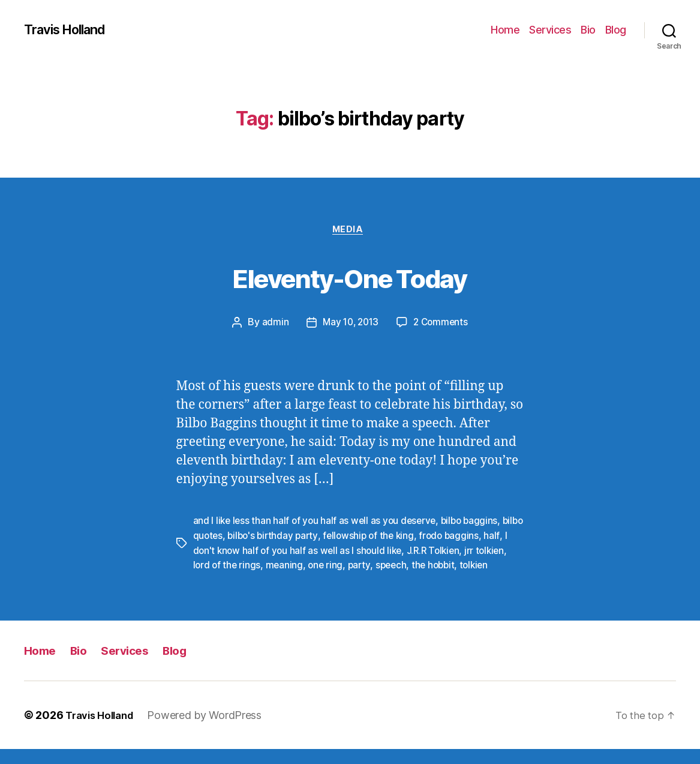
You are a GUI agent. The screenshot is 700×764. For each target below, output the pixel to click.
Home (505, 30)
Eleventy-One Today (350, 277)
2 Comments (443, 325)
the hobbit (475, 566)
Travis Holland (70, 30)
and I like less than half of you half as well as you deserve (317, 523)
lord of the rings (262, 566)
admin (272, 325)
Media (350, 231)
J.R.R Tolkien (465, 552)
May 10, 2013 (350, 325)
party (398, 566)
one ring (363, 566)
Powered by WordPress (212, 730)
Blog (616, 30)
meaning (321, 566)
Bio (588, 30)
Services (550, 30)
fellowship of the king (399, 537)
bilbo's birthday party (300, 537)
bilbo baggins (476, 523)
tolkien (208, 580)
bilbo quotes (221, 537)
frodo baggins (482, 537)
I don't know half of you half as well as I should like (322, 552)
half (201, 552)
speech (431, 566)
